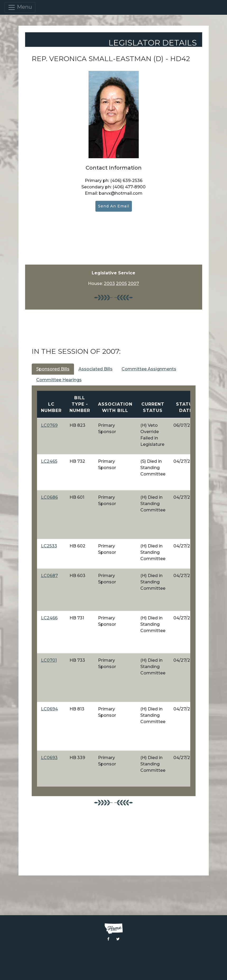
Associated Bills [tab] (96, 369)
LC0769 (49, 425)
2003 (109, 283)
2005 (121, 283)
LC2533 (49, 546)
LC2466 (49, 618)
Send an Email (114, 206)
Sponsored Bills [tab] (53, 369)
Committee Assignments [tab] (149, 369)
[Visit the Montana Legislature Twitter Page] (118, 939)
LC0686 (49, 497)
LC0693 (49, 758)
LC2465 (49, 461)
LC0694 (49, 709)
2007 (133, 283)
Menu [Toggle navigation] (20, 7)
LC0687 (49, 576)
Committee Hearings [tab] (59, 380)
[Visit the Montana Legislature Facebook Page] (108, 939)
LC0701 (49, 660)
